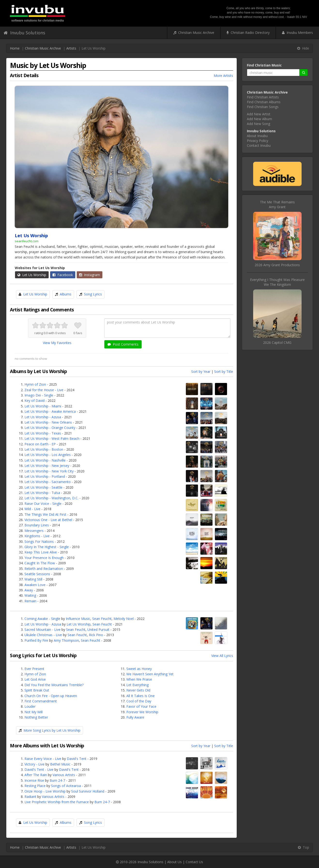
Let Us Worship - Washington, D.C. (51, 498)
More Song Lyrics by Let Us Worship (52, 730)
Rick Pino (96, 635)
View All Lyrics (222, 656)
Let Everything (137, 685)
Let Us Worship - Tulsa (42, 493)
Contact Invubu (259, 145)
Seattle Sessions (37, 574)
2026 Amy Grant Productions (277, 265)
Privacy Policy (258, 141)
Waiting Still (33, 579)
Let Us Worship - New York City (49, 471)
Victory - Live (34, 764)
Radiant (30, 797)
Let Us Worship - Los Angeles (48, 455)
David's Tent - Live (39, 769)
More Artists (223, 76)
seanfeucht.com (27, 241)
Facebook (63, 275)
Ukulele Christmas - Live (43, 635)
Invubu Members (297, 33)
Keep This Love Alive (41, 552)
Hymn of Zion (35, 384)
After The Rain (36, 775)
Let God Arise (35, 679)
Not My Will (34, 712)
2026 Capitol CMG (277, 342)
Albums (66, 294)
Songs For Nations (39, 541)
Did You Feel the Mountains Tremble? (54, 685)
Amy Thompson (66, 640)
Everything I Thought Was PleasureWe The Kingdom (277, 282)
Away (29, 590)
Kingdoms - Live (37, 536)
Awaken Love (35, 585)
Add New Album (259, 119)
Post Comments (123, 344)
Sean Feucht (102, 619)
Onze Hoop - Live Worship (45, 791)
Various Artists (64, 775)
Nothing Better (36, 717)
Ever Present (34, 669)
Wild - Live (32, 509)
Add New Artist (259, 114)
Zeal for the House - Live (44, 390)
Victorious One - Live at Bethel (48, 520)
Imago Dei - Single (39, 395)
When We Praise (139, 679)
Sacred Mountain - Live (42, 629)
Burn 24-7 (57, 780)
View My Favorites (57, 343)
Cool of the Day (139, 701)
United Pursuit (98, 629)
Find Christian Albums (264, 102)
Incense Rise (34, 780)
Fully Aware (135, 717)
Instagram (90, 275)
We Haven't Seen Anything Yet (150, 674)
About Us (175, 862)
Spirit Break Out (37, 690)
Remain (30, 601)
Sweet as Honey (139, 669)
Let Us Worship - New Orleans (48, 422)
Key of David (34, 401)
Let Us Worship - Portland (45, 476)
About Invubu (257, 136)
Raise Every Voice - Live (43, 759)
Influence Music (78, 619)
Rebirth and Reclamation (44, 569)
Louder (30, 706)
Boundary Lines (37, 525)
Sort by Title (224, 371)
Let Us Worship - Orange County (50, 428)
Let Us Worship (32, 275)
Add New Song (258, 124)
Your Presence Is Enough (44, 558)
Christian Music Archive (194, 33)
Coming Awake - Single (42, 619)
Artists (71, 48)
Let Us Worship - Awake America (50, 411)
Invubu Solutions (24, 33)
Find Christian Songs (263, 107)
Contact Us (194, 862)
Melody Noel (124, 619)
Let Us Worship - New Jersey (47, 466)
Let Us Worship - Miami (43, 406)
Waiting (30, 595)
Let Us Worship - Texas (43, 433)
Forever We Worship (142, 712)
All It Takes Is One (141, 696)
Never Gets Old (138, 690)
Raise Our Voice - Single (43, 504)
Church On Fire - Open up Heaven (51, 696)
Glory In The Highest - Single (47, 547)
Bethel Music (60, 764)
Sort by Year (201, 371)
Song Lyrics (93, 294)
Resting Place (35, 786)
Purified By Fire (36, 640)
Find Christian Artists (263, 97)
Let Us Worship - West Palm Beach (52, 438)
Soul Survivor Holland (88, 791)
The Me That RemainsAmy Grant (277, 204)
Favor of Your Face (141, 706)
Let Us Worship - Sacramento (48, 482)
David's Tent (77, 759)
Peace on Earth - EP (40, 444)
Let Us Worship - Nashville (45, 460)
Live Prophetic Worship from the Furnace (57, 802)
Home (15, 48)
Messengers (34, 531)
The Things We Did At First (45, 514)
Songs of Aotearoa (66, 786)
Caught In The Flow (40, 563)
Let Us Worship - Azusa (43, 417)
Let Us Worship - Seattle (43, 487)
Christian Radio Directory (248, 33)
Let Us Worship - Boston (44, 449)
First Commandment (41, 701)
